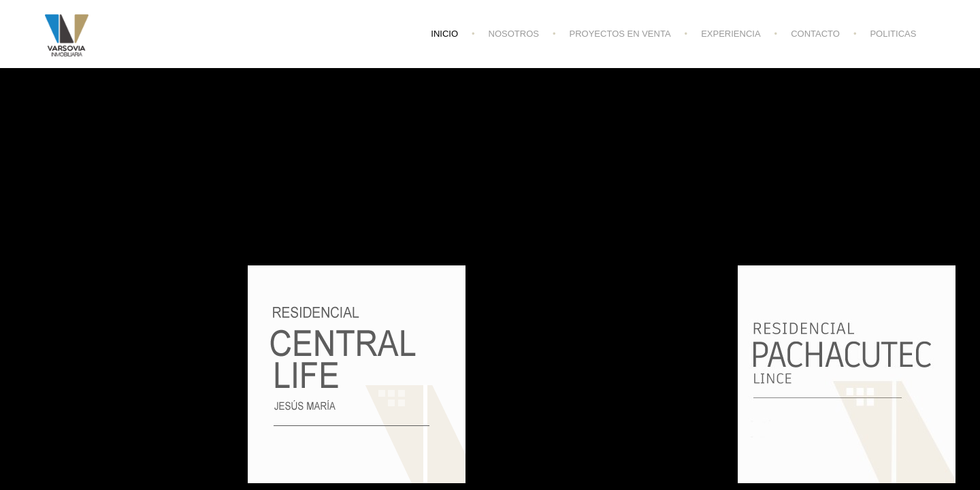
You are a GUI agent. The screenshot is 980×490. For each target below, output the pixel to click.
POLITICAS (893, 34)
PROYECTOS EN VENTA (620, 34)
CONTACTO (815, 34)
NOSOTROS (514, 34)
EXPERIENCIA (731, 34)
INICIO (444, 34)
